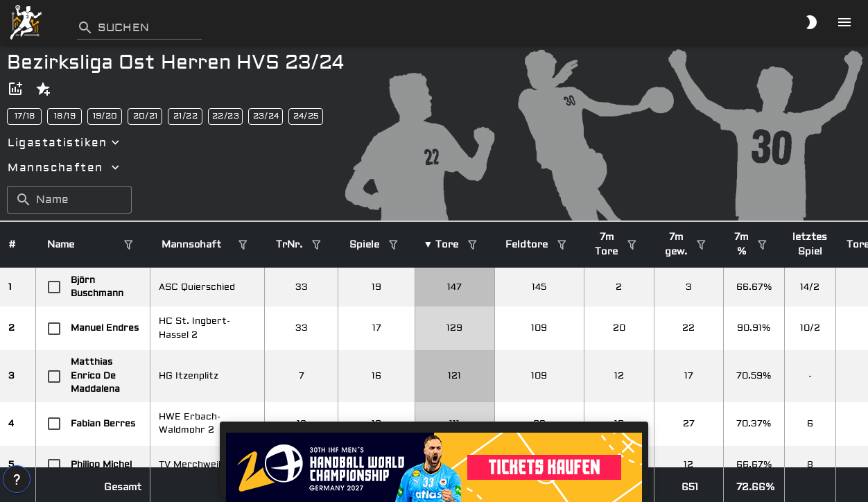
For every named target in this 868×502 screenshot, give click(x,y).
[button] (15, 89)
